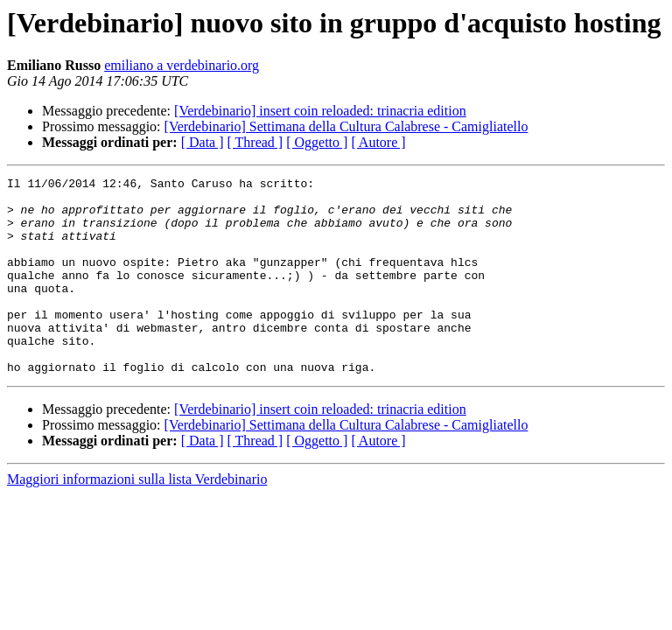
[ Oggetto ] (317, 142)
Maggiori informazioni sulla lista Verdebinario (137, 518)
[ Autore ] (378, 142)
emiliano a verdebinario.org (182, 65)
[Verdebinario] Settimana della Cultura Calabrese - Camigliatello (346, 126)
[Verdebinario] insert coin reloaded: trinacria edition (320, 111)
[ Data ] (203, 142)
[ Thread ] (255, 142)
